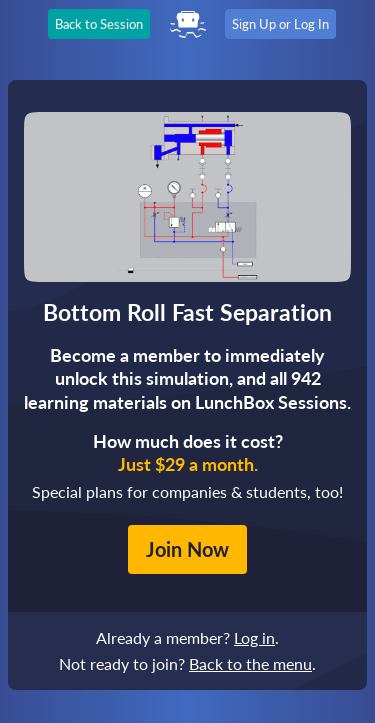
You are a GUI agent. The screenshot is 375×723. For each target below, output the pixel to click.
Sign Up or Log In (280, 24)
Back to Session (99, 24)
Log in (254, 637)
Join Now (187, 549)
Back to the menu (250, 663)
